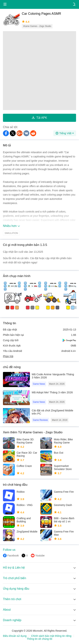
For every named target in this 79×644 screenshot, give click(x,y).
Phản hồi (8, 356)
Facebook (13, 556)
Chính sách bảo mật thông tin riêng (51, 636)
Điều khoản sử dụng (15, 636)
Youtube (40, 556)
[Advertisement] (39, 71)
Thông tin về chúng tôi (39, 639)
